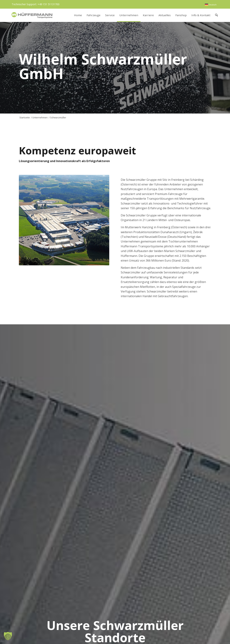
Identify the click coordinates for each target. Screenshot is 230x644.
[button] (8, 636)
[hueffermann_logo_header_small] (32, 15)
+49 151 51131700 (48, 4)
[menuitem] (211, 5)
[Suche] (217, 15)
